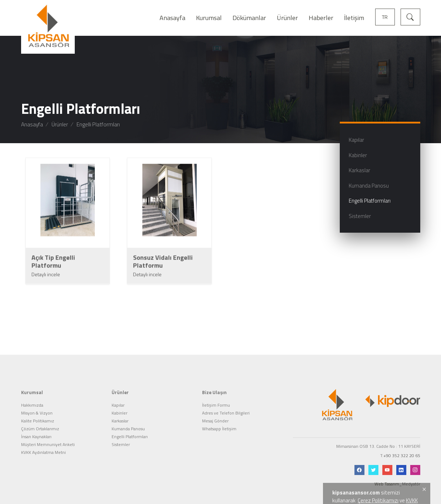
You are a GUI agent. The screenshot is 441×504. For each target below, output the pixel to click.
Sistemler (121, 435)
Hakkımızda (32, 395)
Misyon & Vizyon (37, 403)
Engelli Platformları (130, 427)
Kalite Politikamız (38, 411)
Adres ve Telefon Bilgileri (226, 403)
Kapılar (118, 395)
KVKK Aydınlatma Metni (43, 442)
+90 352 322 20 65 (402, 445)
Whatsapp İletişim (219, 419)
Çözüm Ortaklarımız (40, 419)
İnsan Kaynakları (36, 427)
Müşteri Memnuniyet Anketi (48, 435)
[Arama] (410, 16)
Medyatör (411, 473)
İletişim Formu (216, 395)
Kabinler (119, 403)
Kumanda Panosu (128, 419)
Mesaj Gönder (215, 411)
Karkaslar (120, 411)
